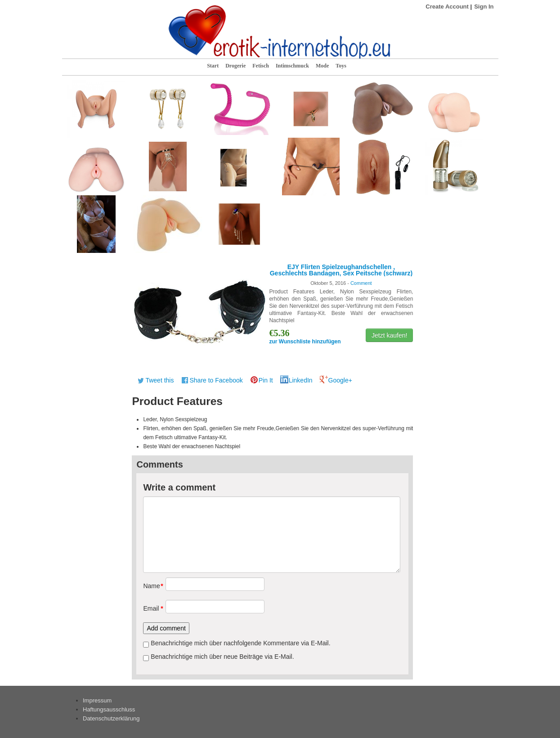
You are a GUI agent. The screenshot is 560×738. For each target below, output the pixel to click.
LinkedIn (301, 380)
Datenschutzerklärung (111, 718)
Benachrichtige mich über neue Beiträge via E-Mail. (222, 657)
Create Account (447, 7)
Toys (341, 66)
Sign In (484, 7)
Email (151, 608)
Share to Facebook (216, 380)
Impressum (97, 700)
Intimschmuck (292, 66)
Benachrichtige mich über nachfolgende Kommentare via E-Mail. (240, 643)
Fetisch (261, 66)
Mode (322, 66)
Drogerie (235, 66)
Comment (361, 283)
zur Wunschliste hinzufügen (305, 342)
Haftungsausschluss (109, 709)
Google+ (340, 380)
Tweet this (159, 380)
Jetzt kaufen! (389, 335)
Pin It (266, 380)
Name (151, 586)
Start (213, 66)
